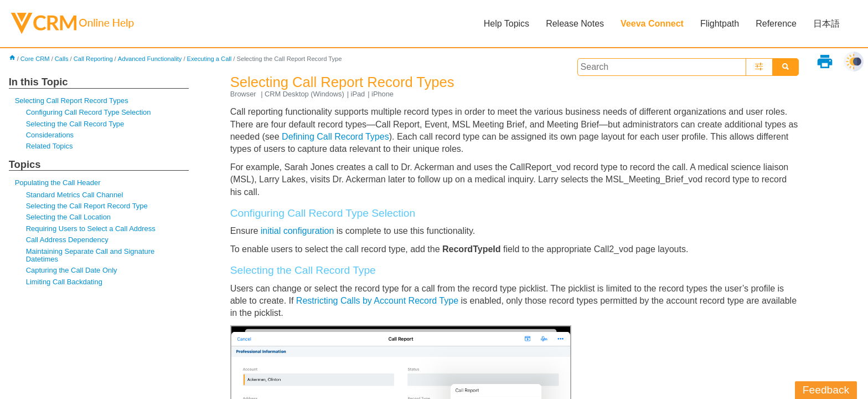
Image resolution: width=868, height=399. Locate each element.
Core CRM (35, 59)
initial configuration (298, 231)
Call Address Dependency (67, 240)
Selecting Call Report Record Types (72, 101)
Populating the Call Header (58, 183)
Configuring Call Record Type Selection (89, 112)
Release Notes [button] (575, 24)
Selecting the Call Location (68, 217)
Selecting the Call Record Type (75, 124)
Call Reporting (93, 59)
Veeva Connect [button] (652, 24)
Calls (62, 59)
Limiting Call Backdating (64, 282)
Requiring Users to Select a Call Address (91, 229)
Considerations (50, 135)
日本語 (826, 24)
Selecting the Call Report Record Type (87, 206)
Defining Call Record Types (335, 137)
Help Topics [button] (507, 24)
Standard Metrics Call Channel (75, 195)
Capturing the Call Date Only (72, 270)
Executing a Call (210, 59)
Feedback (826, 390)
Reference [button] (776, 24)
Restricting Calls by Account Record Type (377, 301)
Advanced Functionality (150, 59)
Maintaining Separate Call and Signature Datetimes (91, 255)
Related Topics (50, 146)
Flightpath (720, 24)
